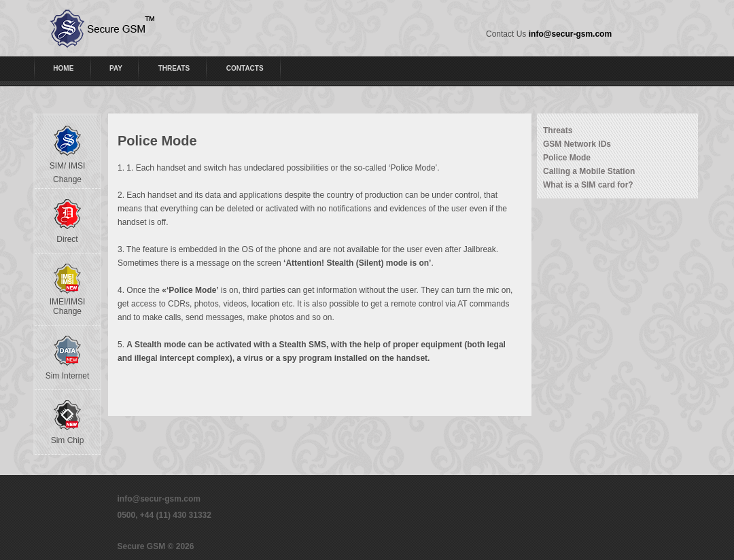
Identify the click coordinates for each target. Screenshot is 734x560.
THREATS (174, 68)
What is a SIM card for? (588, 185)
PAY (116, 68)
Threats (558, 130)
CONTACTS (245, 68)
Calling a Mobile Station (589, 171)
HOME (63, 68)
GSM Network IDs (577, 144)
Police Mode (567, 158)
